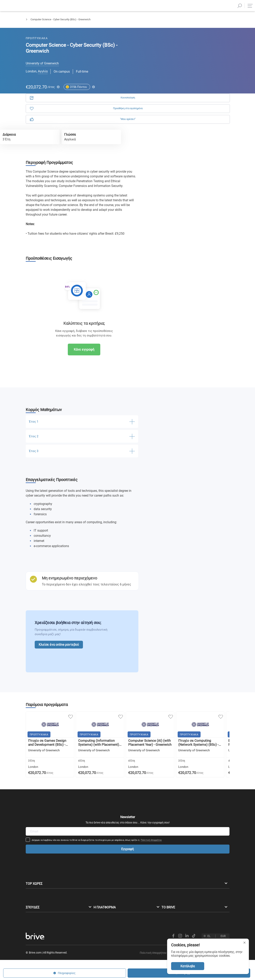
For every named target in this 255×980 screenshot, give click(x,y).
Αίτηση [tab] (171, 46)
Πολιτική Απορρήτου (178, 793)
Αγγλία (43, 71)
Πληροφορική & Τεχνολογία (64, 23)
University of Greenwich (42, 63)
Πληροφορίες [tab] (206, 46)
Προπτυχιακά (33, 23)
